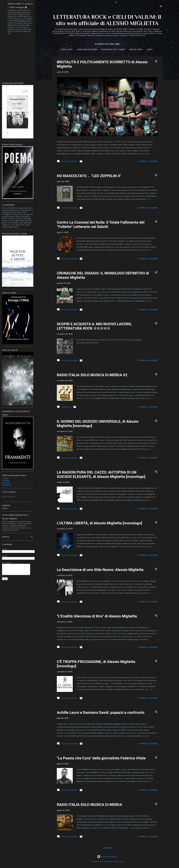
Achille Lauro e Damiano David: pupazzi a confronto (101, 713)
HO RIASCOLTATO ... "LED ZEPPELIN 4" (89, 176)
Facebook (6, 483)
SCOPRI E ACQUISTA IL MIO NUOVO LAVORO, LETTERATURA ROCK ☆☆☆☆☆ (94, 327)
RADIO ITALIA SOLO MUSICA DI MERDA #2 (92, 375)
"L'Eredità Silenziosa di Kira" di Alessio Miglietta (97, 617)
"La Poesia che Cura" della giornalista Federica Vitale (101, 759)
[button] (156, 62)
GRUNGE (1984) (132, 49)
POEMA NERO (63, 49)
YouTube (6, 480)
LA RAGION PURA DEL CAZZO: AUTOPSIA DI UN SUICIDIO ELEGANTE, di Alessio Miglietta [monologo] (101, 475)
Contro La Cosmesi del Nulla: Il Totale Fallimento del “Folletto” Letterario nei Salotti (101, 225)
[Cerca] (161, 7)
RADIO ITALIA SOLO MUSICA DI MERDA (89, 805)
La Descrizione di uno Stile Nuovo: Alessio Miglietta (100, 570)
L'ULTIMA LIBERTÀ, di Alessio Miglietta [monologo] (99, 524)
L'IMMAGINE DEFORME (84, 49)
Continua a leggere (148, 162)
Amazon (6, 478)
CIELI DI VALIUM (150, 49)
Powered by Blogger (107, 857)
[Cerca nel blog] (18, 497)
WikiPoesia (7, 485)
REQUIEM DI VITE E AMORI (109, 49)
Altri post (107, 848)
